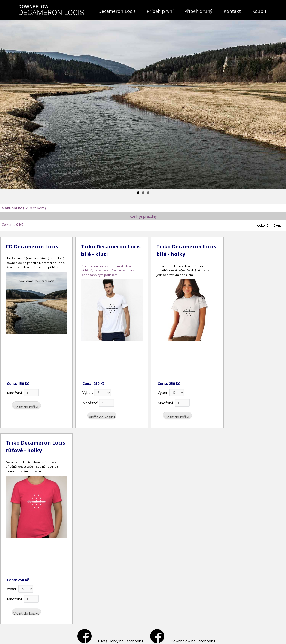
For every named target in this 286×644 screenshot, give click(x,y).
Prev (7, 101)
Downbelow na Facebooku (182, 641)
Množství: (23, 393)
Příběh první (160, 11)
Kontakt (232, 11)
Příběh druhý (198, 11)
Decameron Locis (117, 11)
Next (279, 101)
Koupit (259, 11)
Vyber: (97, 392)
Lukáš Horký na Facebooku (110, 641)
